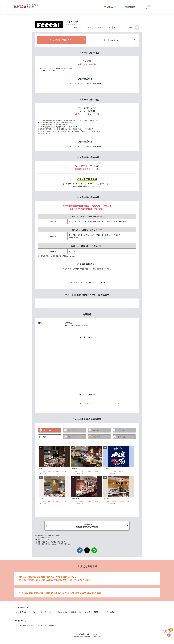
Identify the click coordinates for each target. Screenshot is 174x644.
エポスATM (61, 612)
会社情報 (21, 612)
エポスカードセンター (41, 612)
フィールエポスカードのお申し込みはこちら (87, 283)
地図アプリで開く (87, 395)
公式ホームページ (100, 403)
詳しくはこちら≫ (44, 133)
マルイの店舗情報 (25, 626)
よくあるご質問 (93, 612)
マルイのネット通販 (47, 626)
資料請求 (76, 612)
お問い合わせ (112, 612)
